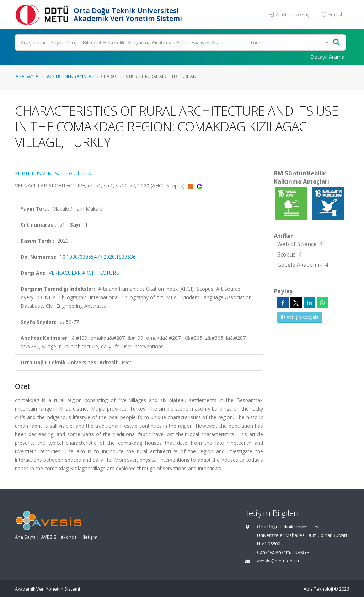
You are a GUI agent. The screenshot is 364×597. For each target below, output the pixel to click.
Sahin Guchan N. (74, 173)
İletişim (90, 537)
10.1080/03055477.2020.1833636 (98, 257)
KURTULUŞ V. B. (34, 173)
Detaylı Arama (327, 57)
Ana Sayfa (27, 76)
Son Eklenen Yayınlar (70, 76)
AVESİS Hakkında (59, 537)
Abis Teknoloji (318, 589)
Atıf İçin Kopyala (300, 317)
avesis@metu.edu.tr (278, 561)
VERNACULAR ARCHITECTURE (84, 273)
